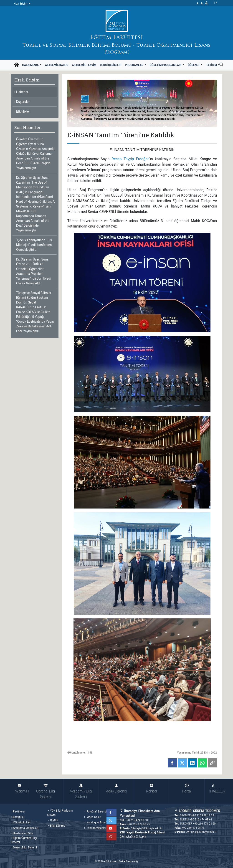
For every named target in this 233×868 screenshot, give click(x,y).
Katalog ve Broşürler (98, 822)
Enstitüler (19, 817)
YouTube (113, 828)
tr (216, 3)
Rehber (152, 788)
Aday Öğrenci (116, 788)
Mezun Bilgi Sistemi (25, 848)
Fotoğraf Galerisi (96, 812)
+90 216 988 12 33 (203, 815)
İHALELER (216, 788)
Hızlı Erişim (21, 4)
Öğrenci (194, 65)
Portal (187, 788)
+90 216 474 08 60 (137, 820)
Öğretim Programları (166, 65)
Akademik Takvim (84, 65)
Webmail (22, 788)
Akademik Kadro (57, 65)
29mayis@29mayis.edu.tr (146, 828)
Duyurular (23, 102)
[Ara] (221, 65)
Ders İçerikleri (111, 65)
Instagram (113, 836)
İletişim (212, 65)
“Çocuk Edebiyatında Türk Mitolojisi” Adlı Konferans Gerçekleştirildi (34, 245)
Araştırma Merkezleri (26, 828)
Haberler (22, 92)
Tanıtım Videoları (96, 828)
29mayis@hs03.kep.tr (133, 837)
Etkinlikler (23, 111)
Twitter (113, 820)
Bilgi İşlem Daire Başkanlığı (122, 861)
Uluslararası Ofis (23, 833)
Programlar (134, 65)
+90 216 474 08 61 (201, 820)
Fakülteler (19, 812)
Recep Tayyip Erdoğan (130, 159)
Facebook (113, 812)
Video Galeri (93, 817)
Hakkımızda (31, 65)
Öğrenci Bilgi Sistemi (46, 791)
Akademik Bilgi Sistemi (81, 791)
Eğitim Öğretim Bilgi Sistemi (24, 840)
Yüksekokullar (21, 822)
